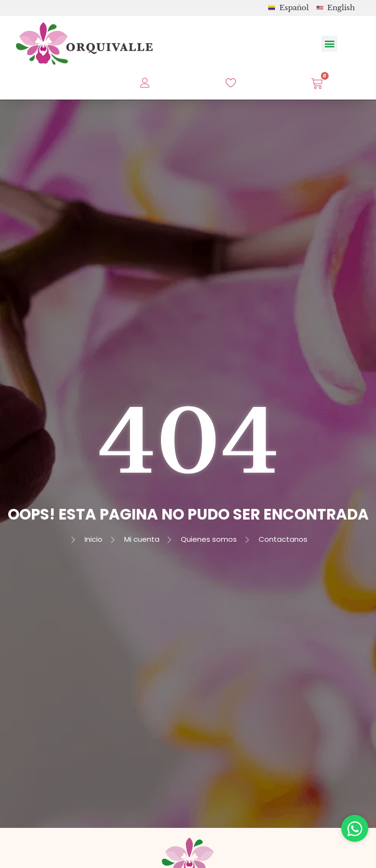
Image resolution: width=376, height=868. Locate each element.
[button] (329, 44)
